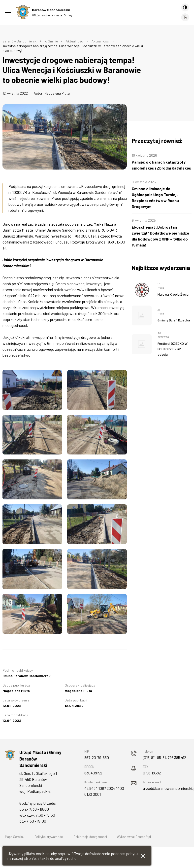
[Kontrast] (185, 7)
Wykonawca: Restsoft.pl (134, 837)
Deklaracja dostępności (90, 837)
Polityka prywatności (49, 837)
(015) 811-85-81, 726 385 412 (164, 757)
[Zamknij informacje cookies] (143, 856)
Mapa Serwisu (15, 837)
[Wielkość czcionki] (185, 17)
